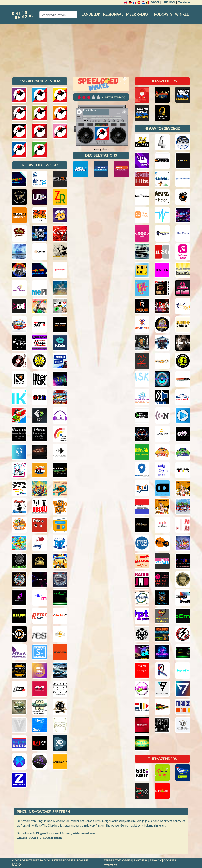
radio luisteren (52, 860)
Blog (155, 2)
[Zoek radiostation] (58, 15)
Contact (111, 865)
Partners (141, 860)
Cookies (170, 860)
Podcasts (163, 14)
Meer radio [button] (137, 14)
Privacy (156, 860)
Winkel (182, 14)
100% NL (35, 838)
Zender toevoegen (118, 860)
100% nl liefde (52, 838)
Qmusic (22, 838)
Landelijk (91, 14)
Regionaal (113, 14)
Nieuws (169, 2)
